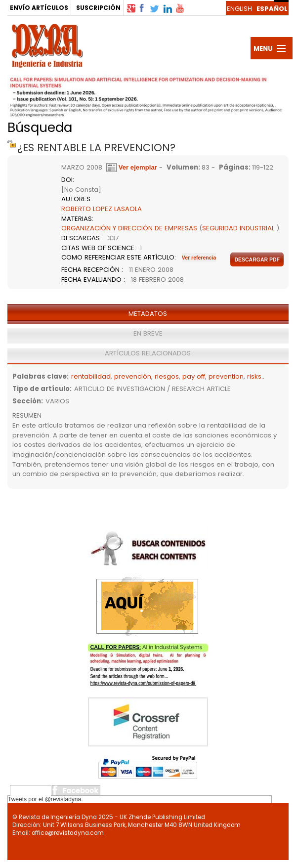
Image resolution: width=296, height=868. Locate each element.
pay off (194, 376)
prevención (133, 376)
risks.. (256, 376)
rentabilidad (91, 376)
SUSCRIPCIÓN (98, 8)
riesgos (167, 376)
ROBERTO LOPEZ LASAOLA (102, 209)
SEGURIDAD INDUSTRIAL (238, 228)
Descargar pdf (257, 260)
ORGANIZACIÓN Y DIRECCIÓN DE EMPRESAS (129, 228)
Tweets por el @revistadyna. (45, 799)
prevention (226, 376)
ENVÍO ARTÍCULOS (39, 8)
